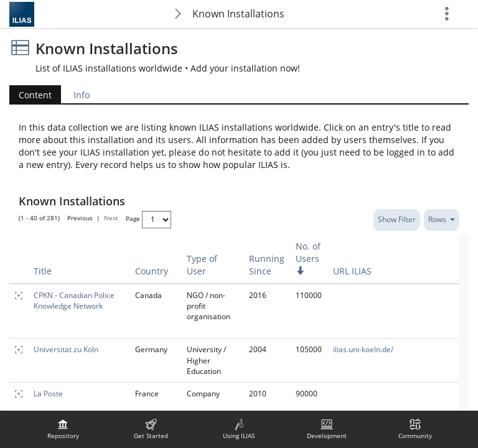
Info (82, 95)
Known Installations (238, 14)
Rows (442, 219)
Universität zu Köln (66, 349)
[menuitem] (63, 429)
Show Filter (397, 219)
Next (111, 218)
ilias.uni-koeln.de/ (363, 349)
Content (35, 95)
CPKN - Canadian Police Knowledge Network (74, 301)
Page (133, 218)
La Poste (48, 394)
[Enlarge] (19, 295)
